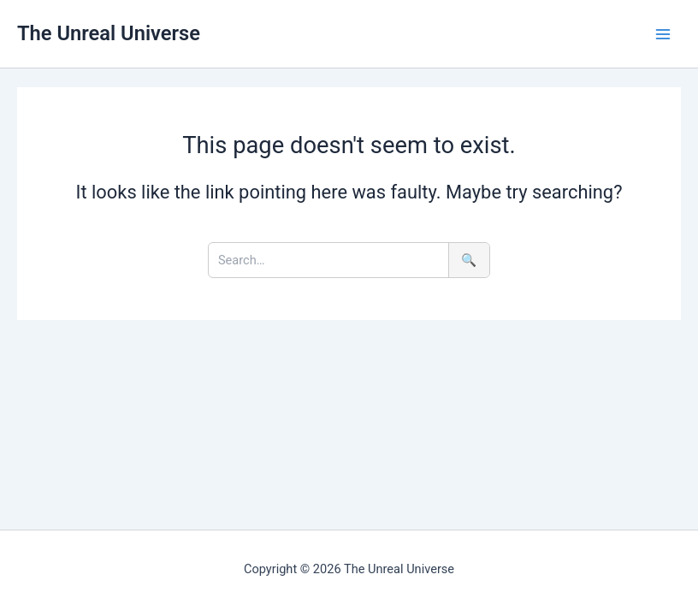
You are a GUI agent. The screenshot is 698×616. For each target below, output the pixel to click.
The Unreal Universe (109, 33)
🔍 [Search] (469, 260)
